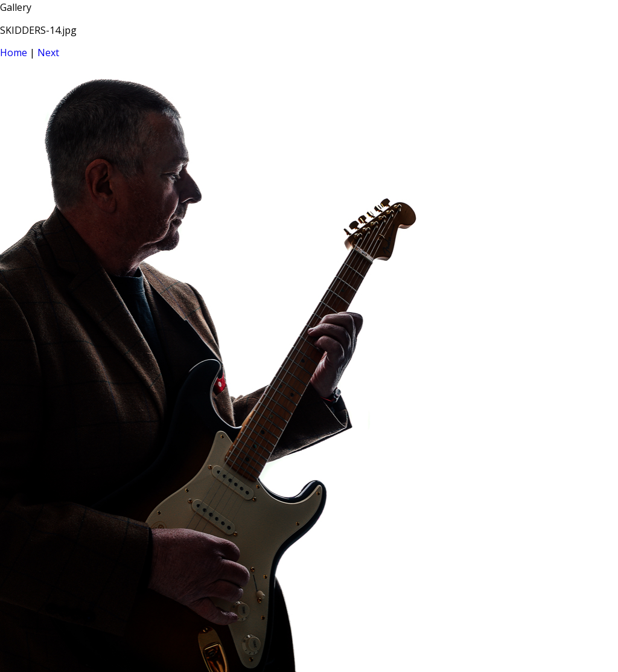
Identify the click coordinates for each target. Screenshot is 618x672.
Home (14, 53)
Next (48, 53)
